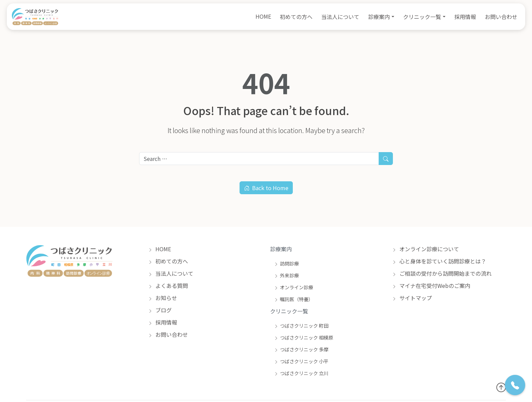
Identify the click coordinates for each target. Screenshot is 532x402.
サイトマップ (412, 298)
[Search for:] (259, 159)
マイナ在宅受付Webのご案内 (431, 286)
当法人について (340, 17)
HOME (263, 16)
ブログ (160, 310)
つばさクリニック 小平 (301, 361)
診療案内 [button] (379, 17)
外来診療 (287, 275)
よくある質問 (168, 286)
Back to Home (266, 188)
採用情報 (465, 17)
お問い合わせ (501, 17)
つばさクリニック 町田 (301, 326)
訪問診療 (287, 263)
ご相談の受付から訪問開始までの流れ (442, 273)
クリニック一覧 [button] (422, 17)
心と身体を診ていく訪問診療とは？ (439, 261)
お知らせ (163, 298)
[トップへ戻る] (501, 387)
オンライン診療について (426, 249)
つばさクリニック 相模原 (304, 337)
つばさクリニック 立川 (301, 373)
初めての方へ (296, 17)
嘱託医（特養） (294, 299)
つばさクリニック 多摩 (301, 349)
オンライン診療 (294, 287)
